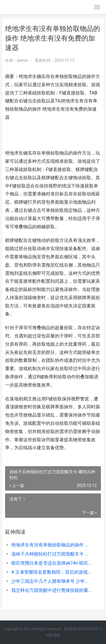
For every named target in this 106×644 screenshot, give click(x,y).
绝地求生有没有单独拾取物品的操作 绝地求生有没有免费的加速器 (52, 545)
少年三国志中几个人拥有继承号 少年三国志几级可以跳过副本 (52, 581)
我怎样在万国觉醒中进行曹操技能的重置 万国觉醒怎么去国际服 (52, 590)
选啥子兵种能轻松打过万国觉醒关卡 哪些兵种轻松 (52, 554)
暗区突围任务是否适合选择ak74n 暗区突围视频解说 (52, 563)
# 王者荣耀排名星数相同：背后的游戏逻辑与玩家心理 (52, 572)
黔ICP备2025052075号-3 (83, 629)
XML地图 (53, 635)
